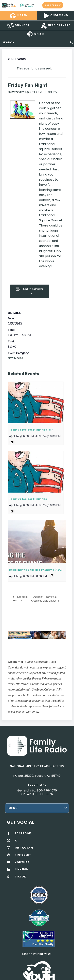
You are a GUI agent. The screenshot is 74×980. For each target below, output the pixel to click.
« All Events (17, 59)
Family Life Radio (38, 5)
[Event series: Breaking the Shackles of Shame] (51, 576)
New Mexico (15, 358)
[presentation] (36, 403)
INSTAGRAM (24, 848)
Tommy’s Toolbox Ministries (28, 499)
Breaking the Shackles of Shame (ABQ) (36, 570)
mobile (69, 5)
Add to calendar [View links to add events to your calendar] (33, 289)
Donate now (53, 5)
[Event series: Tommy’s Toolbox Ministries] (12, 511)
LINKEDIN (22, 869)
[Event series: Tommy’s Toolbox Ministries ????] (12, 442)
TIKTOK (20, 877)
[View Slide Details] (37, 635)
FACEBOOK (23, 833)
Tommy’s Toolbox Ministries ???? (31, 430)
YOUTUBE (22, 862)
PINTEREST (23, 855)
